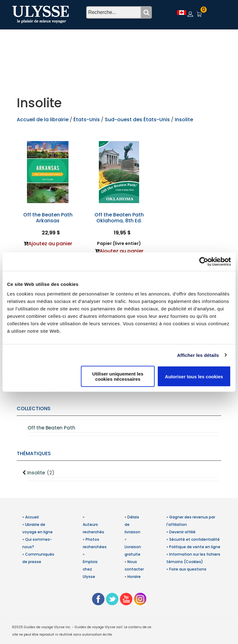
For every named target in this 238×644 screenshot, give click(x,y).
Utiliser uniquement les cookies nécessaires (118, 376)
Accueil (32, 517)
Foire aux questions (188, 569)
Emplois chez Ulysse (90, 569)
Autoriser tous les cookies (194, 376)
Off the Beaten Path (51, 428)
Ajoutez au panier (50, 244)
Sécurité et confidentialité (194, 539)
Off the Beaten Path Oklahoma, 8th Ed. (119, 218)
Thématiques (34, 453)
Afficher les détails (198, 355)
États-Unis (87, 120)
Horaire (134, 577)
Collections (34, 409)
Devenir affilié (182, 532)
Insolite (41, 473)
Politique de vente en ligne (195, 547)
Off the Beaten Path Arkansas (48, 218)
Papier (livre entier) (119, 243)
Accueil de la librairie (43, 120)
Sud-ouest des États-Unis (137, 120)
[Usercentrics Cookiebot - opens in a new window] (204, 261)
